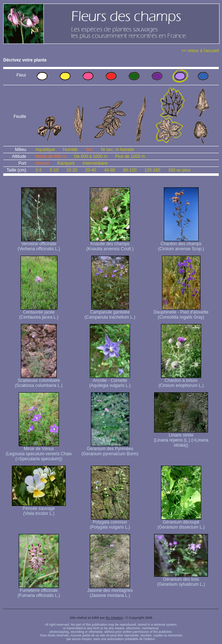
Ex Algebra (114, 618)
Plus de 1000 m (130, 156)
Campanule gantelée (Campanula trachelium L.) (110, 313)
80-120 (129, 170)
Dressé (42, 163)
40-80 (110, 170)
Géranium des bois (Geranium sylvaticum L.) (181, 580)
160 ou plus (179, 170)
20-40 (91, 170)
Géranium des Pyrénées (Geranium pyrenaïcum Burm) (110, 449)
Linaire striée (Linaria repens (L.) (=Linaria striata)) (181, 438)
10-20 (72, 170)
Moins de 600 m (51, 156)
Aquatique (45, 150)
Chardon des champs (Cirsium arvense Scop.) (181, 244)
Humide (70, 150)
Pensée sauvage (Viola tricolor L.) (39, 509)
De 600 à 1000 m (91, 156)
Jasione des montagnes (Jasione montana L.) (110, 591)
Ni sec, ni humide (117, 150)
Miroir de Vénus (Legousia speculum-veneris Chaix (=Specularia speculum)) (39, 452)
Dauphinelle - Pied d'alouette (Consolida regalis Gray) (181, 313)
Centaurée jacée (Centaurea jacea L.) (39, 313)
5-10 (54, 170)
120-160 (152, 170)
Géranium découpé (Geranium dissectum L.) (181, 523)
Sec (89, 150)
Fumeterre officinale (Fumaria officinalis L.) (39, 591)
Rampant (66, 163)
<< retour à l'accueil (200, 51)
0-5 (39, 170)
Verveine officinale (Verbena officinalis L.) (39, 244)
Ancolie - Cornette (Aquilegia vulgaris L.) (110, 381)
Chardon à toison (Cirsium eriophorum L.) (181, 381)
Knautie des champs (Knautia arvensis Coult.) (110, 244)
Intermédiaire (95, 163)
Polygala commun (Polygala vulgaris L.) (110, 523)
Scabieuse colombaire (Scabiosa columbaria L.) (39, 381)
